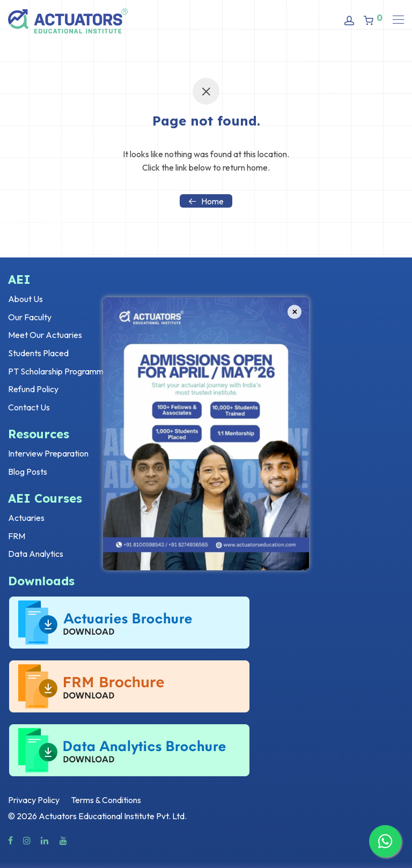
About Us (25, 299)
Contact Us (29, 407)
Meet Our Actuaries (45, 335)
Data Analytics (36, 554)
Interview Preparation (48, 453)
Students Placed (38, 353)
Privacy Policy (34, 800)
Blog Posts (28, 472)
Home (206, 201)
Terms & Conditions (106, 800)
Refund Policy (33, 389)
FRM (17, 536)
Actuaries (26, 518)
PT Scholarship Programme (58, 371)
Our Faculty (30, 317)
